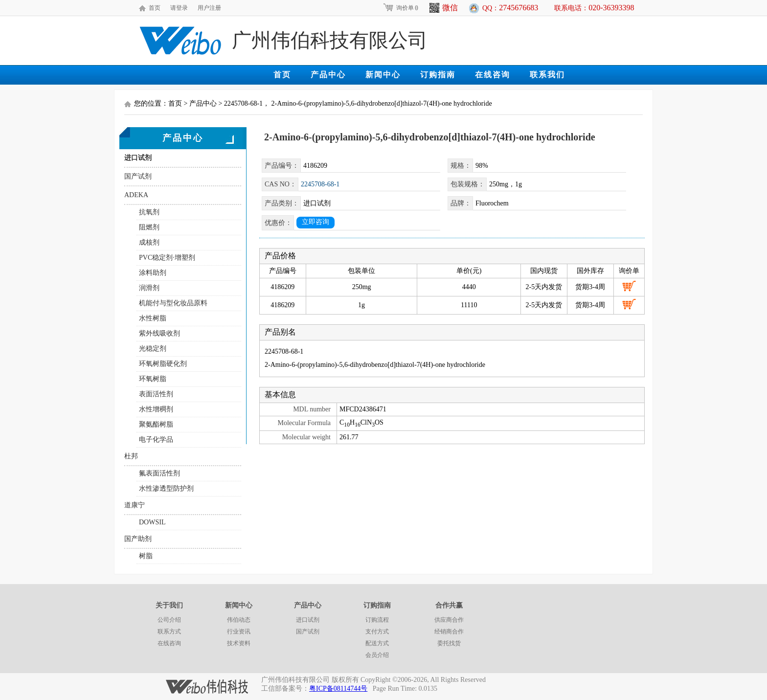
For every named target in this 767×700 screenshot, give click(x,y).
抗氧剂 (149, 212)
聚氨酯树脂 (156, 424)
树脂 (146, 556)
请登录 (179, 8)
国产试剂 (138, 176)
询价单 (400, 8)
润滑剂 (149, 288)
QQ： (510, 8)
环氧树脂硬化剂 (163, 364)
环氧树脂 (153, 379)
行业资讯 (239, 632)
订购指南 (438, 75)
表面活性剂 (156, 394)
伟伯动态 (239, 620)
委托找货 (449, 643)
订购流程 (377, 620)
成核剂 (149, 242)
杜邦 (131, 456)
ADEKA (136, 195)
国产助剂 (138, 539)
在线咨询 (493, 75)
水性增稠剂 (156, 409)
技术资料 (239, 643)
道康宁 (135, 505)
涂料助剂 (153, 273)
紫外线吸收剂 (159, 333)
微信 (444, 8)
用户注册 (209, 8)
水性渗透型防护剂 (166, 488)
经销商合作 (449, 632)
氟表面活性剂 (159, 473)
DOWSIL (152, 522)
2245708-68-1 (320, 184)
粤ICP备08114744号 (338, 689)
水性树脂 (153, 318)
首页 (155, 8)
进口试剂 (138, 158)
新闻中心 (383, 75)
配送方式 (377, 643)
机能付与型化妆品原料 (173, 303)
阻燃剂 (149, 227)
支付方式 (377, 632)
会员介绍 (377, 655)
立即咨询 (316, 222)
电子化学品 (156, 440)
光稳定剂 (153, 349)
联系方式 (169, 632)
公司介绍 (169, 620)
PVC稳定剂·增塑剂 (167, 258)
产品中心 (328, 75)
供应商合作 (449, 620)
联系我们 (547, 75)
